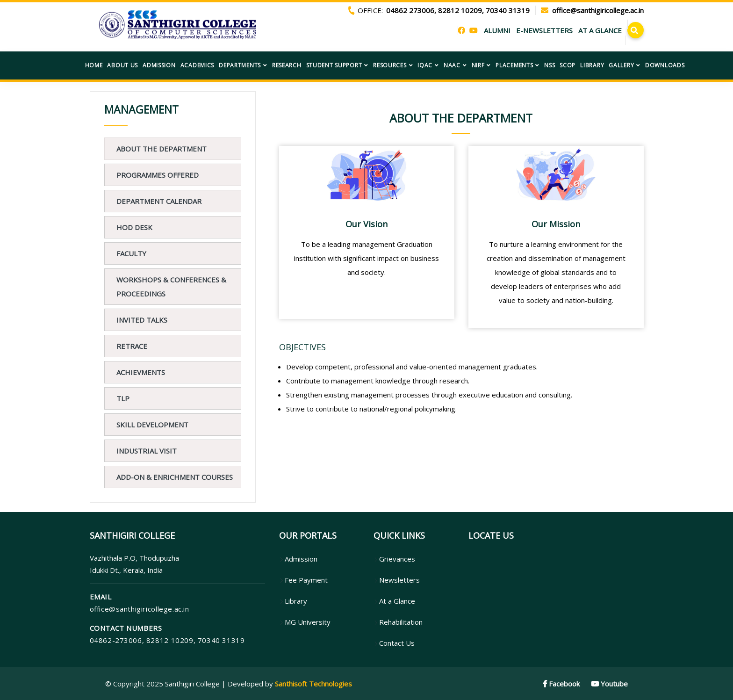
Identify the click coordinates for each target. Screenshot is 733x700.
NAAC (452, 65)
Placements (514, 65)
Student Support (334, 65)
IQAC (425, 65)
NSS (550, 65)
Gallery (621, 65)
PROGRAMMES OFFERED (158, 175)
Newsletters (397, 580)
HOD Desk (134, 227)
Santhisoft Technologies (313, 684)
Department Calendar (159, 201)
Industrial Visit (147, 451)
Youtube (609, 684)
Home (94, 65)
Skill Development (152, 425)
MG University (305, 622)
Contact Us (394, 643)
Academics (197, 65)
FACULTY (131, 253)
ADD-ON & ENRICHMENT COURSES (175, 477)
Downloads (665, 65)
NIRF (478, 65)
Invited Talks (142, 320)
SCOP (568, 65)
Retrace (132, 346)
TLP (123, 398)
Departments (240, 65)
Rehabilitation (398, 622)
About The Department (162, 149)
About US (122, 65)
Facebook (561, 684)
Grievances (394, 559)
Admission (159, 65)
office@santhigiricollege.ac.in (140, 609)
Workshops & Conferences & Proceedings (171, 287)
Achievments (141, 372)
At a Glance (394, 601)
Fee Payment (303, 580)
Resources (390, 65)
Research (287, 65)
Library (592, 65)
